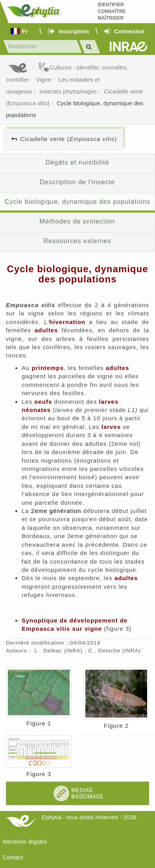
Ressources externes (77, 241)
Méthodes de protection (77, 221)
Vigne (44, 80)
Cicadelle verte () (68, 139)
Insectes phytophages (68, 91)
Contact (13, 857)
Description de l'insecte (77, 182)
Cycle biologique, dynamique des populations (77, 201)
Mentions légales (25, 841)
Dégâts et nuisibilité (77, 162)
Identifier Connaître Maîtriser (112, 11)
